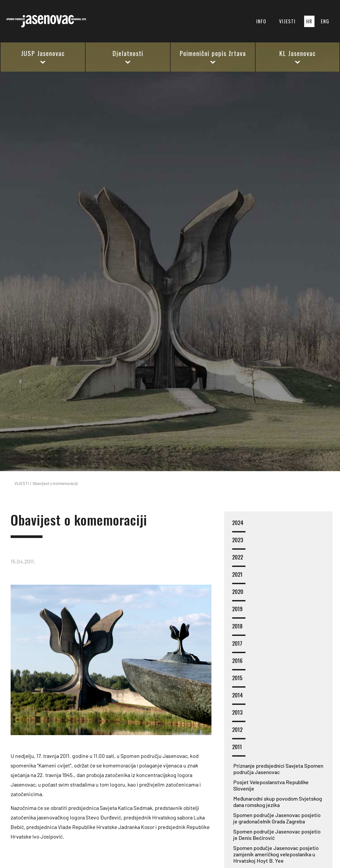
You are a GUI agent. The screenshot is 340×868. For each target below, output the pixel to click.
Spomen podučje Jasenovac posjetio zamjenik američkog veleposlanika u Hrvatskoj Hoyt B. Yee (276, 854)
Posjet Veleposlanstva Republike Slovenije (271, 785)
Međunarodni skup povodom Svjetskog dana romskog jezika (278, 802)
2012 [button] (239, 733)
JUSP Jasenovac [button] (43, 57)
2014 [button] (239, 698)
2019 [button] (239, 612)
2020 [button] (239, 595)
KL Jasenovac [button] (297, 57)
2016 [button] (239, 664)
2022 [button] (239, 560)
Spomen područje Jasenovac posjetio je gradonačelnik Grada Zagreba (277, 818)
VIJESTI (287, 21)
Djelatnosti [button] (128, 57)
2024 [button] (239, 526)
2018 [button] (239, 629)
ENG (325, 21)
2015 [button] (239, 681)
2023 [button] (239, 543)
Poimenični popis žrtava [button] (213, 57)
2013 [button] (239, 716)
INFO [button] (261, 21)
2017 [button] (239, 647)
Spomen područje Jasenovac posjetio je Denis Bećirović (277, 835)
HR (309, 21)
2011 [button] (239, 750)
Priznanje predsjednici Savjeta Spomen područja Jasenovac (278, 769)
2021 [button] (239, 578)
